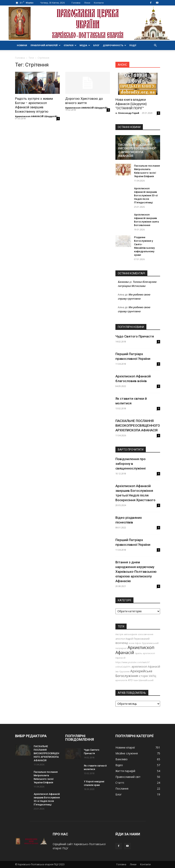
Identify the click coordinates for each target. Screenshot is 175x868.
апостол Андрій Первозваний (132, 639)
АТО (130, 680)
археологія (121, 680)
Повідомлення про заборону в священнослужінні (131, 464)
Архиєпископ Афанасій (135, 650)
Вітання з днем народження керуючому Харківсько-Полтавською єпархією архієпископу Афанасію (136, 572)
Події (133, 45)
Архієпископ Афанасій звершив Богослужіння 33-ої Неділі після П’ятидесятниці (146, 195)
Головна (76, 3)
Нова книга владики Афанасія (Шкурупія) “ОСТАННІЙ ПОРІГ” (131, 104)
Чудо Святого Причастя (135, 336)
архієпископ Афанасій (146, 666)
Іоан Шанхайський (143, 680)
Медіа (85, 45)
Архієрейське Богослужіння (134, 673)
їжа (117, 671)
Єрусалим (124, 671)
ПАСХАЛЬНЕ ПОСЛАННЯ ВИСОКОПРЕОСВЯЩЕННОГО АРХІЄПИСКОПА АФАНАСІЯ (137, 150)
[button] (155, 45)
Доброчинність (115, 45)
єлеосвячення (146, 634)
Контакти (99, 3)
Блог (96, 45)
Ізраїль (138, 653)
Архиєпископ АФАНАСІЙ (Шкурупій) (36, 116)
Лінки (87, 3)
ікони (131, 643)
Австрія (119, 634)
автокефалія (131, 634)
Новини (22, 45)
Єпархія (70, 45)
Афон (138, 643)
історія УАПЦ (147, 676)
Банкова (123, 282)
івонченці (122, 643)
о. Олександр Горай (127, 113)
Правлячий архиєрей (46, 45)
